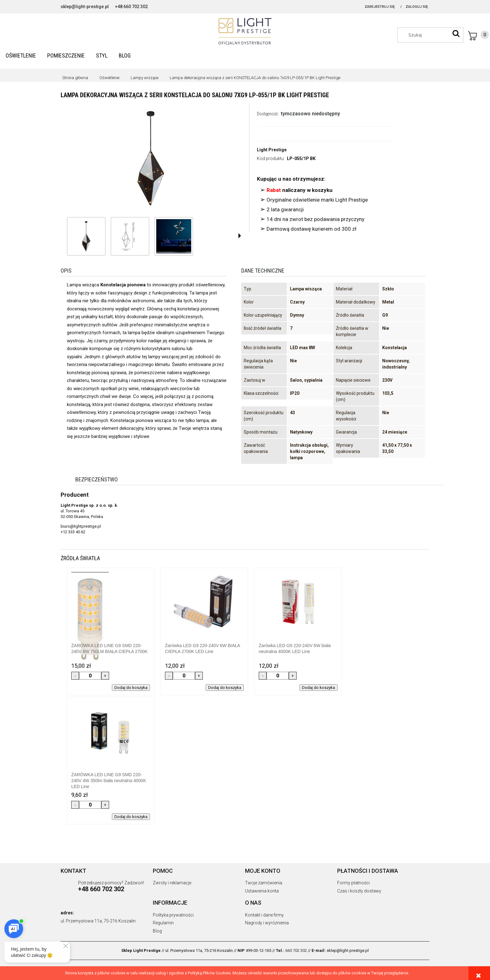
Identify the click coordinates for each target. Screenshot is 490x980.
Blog (157, 931)
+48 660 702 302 (131, 7)
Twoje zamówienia (264, 883)
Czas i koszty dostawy (359, 891)
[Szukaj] (456, 33)
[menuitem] (21, 55)
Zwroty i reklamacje (172, 883)
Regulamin (163, 923)
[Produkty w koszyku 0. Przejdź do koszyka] (478, 36)
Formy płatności (353, 883)
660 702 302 (296, 950)
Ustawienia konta (262, 891)
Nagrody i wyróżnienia (267, 923)
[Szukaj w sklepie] (433, 35)
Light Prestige (272, 150)
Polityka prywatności (173, 915)
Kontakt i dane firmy (264, 915)
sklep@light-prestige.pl (85, 7)
